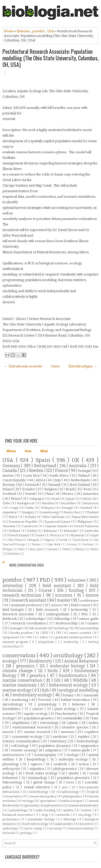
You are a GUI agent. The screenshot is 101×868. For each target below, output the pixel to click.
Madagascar (26, 503)
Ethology (70, 819)
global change (45, 782)
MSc (86, 614)
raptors (37, 764)
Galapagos (37, 499)
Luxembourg (49, 512)
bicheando (9, 833)
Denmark (32, 485)
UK (77, 460)
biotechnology (88, 741)
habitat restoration (76, 700)
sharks (74, 773)
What (44, 451)
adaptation (54, 750)
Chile (6, 503)
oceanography (46, 755)
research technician (23, 595)
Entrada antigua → (83, 366)
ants (65, 787)
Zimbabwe (13, 554)
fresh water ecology (42, 773)
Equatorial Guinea (58, 522)
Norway (9, 485)
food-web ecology (36, 824)
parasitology (19, 810)
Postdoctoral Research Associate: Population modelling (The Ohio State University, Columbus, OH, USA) (51, 58)
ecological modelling (79, 690)
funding (77, 590)
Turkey (32, 531)
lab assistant (39, 628)
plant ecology (66, 709)
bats (95, 718)
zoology (73, 755)
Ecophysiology (69, 792)
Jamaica (53, 549)
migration (37, 769)
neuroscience (14, 755)
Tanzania (9, 526)
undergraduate (59, 614)
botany (69, 695)
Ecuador (29, 489)
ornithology (69, 656)
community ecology (28, 737)
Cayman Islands (56, 526)
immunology (38, 778)
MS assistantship (87, 628)
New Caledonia (54, 517)
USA (51, 31)
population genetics (39, 718)
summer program (16, 642)
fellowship (63, 619)
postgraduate (47, 642)
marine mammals (20, 685)
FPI (59, 633)
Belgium (51, 489)
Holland (15, 531)
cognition (91, 732)
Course (46, 590)
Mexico (68, 494)
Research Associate (19, 614)
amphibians (21, 723)
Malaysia (48, 508)
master (64, 600)
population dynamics (55, 746)
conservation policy (43, 796)
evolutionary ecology (33, 695)
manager (17, 628)
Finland (84, 476)
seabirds (61, 764)
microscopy (56, 828)
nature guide (89, 619)
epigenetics (90, 746)
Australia (78, 466)
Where (11, 451)
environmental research (32, 727)
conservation (20, 656)
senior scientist (81, 633)
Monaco (80, 549)
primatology (49, 704)
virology (28, 801)
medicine (61, 737)
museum (68, 732)
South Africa (60, 476)
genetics (38, 675)
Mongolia (34, 540)
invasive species (76, 727)
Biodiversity (41, 661)
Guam (40, 535)
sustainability (73, 718)
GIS (58, 680)
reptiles (84, 737)
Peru (88, 489)
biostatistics (12, 709)
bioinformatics (74, 675)
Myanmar (78, 535)
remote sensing (24, 750)
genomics (26, 666)
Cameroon (30, 526)
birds (54, 671)
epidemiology (11, 828)
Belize (13, 517)
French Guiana (19, 535)
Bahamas (51, 531)
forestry (45, 700)
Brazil (71, 489)
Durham (88, 544)
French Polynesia (86, 526)
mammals (91, 695)
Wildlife (81, 680)
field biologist (14, 610)
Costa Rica (32, 476)
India (30, 508)
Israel (56, 499)
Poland (8, 489)
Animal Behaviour (81, 661)
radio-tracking (46, 810)
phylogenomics (66, 769)
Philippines (85, 522)
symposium (11, 637)
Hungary (28, 512)
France (62, 470)
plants (74, 723)
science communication (22, 741)
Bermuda (71, 531)
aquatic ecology (36, 714)
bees (71, 782)
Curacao (72, 544)
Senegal (68, 508)
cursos (57, 605)
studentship (72, 642)
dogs (46, 815)
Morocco (58, 535)
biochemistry (67, 714)
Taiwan (36, 544)
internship (14, 586)
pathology (26, 833)
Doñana (31, 517)
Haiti (21, 549)
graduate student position (74, 637)
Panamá (55, 485)
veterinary (59, 741)
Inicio (55, 366)
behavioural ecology (69, 685)
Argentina (10, 512)
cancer (38, 709)
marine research (38, 732)
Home (9, 31)
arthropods (12, 769)
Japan (71, 499)
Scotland (10, 494)
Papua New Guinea (85, 517)
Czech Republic (15, 480)
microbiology (14, 704)
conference (89, 601)
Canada (10, 470)
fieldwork (10, 619)
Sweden (36, 470)
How (28, 451)
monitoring (20, 700)
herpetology (37, 759)
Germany (12, 466)
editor (44, 637)
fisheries (24, 31)
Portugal (85, 471)
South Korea (81, 540)
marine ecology (17, 690)
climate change (19, 671)
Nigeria (50, 540)
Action (85, 764)
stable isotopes (72, 801)
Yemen (94, 549)
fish (46, 690)
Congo (14, 508)
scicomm (65, 595)
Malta (67, 549)
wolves (87, 810)
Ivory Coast (37, 549)
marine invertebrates (84, 805)
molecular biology (68, 666)
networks (64, 815)
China (49, 494)
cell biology (21, 746)
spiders (69, 810)
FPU (30, 637)
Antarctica (91, 494)
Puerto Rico (72, 512)
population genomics (74, 778)
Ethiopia (8, 549)
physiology (11, 764)
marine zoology (34, 828)
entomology (50, 723)
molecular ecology (74, 759)
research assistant (29, 600)
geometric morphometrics (44, 805)
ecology (10, 661)
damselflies (87, 824)
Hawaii (31, 494)
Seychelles (69, 503)
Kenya (16, 499)
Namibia (48, 503)
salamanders (64, 824)
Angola (94, 535)
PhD (45, 580)
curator (93, 623)
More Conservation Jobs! (27, 565)
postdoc (39, 31)
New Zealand (80, 485)
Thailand (92, 512)
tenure (92, 595)
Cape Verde (54, 544)
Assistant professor (27, 605)
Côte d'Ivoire (15, 540)
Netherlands (81, 480)
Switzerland (45, 466)
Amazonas (91, 503)
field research (48, 610)
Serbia (64, 540)
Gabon (87, 499)
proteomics (11, 819)
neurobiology (39, 792)
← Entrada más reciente (23, 366)
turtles (94, 723)
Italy (58, 480)
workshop (61, 628)
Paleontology (13, 782)
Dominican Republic (24, 522)
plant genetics (73, 796)
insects (9, 732)
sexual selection (38, 787)
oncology (85, 815)
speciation (48, 801)
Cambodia (91, 531)
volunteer (77, 580)
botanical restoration (18, 815)
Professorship (67, 623)
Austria (8, 476)
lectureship (80, 610)
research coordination (29, 623)
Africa (41, 480)
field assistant (58, 586)
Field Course (81, 605)
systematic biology (42, 819)
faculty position (22, 633)
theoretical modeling (81, 828)
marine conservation (23, 680)
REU (46, 633)
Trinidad (86, 508)
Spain (44, 460)
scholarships (36, 619)
